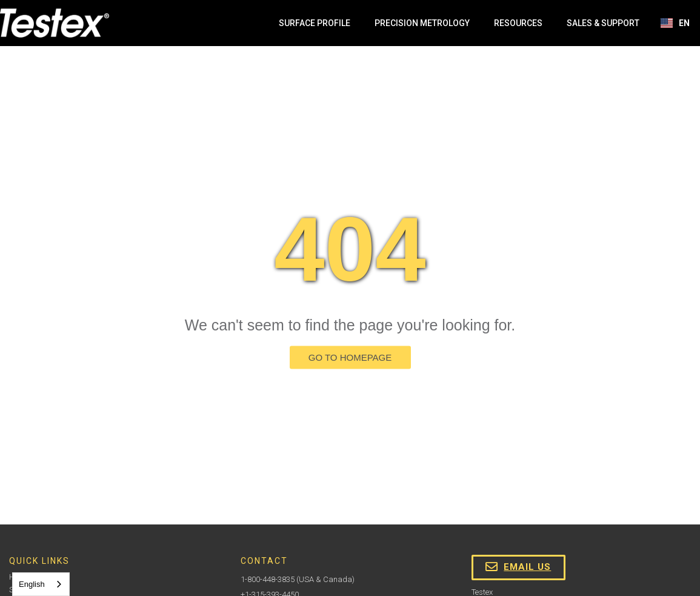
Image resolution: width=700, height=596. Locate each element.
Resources (518, 23)
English (32, 584)
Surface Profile (315, 23)
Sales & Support (603, 23)
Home (19, 577)
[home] (55, 23)
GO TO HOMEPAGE (350, 357)
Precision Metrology (422, 23)
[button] (676, 23)
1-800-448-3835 (268, 579)
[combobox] (41, 584)
